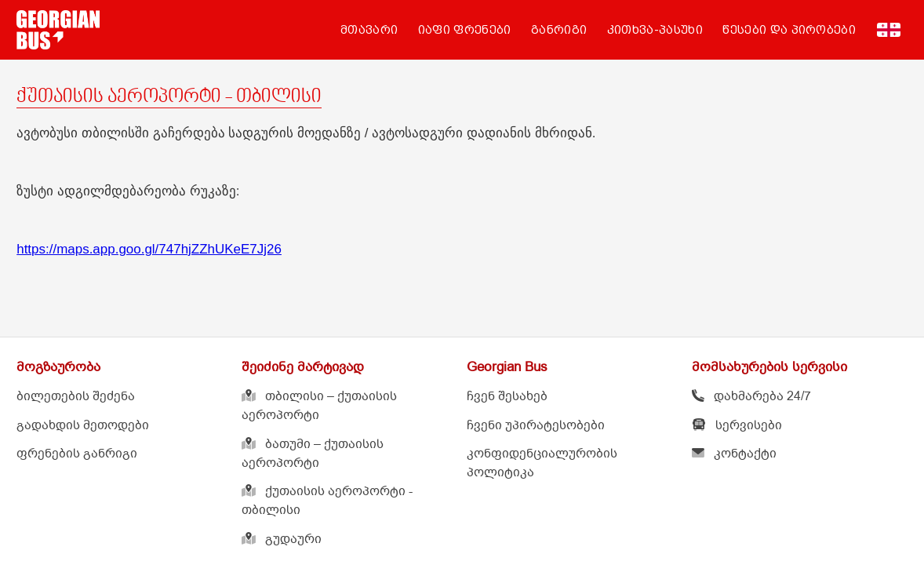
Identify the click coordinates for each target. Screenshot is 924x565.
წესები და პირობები (789, 30)
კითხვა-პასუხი (655, 30)
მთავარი (369, 30)
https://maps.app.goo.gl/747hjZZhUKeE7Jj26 (149, 249)
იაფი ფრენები (465, 30)
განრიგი (559, 30)
